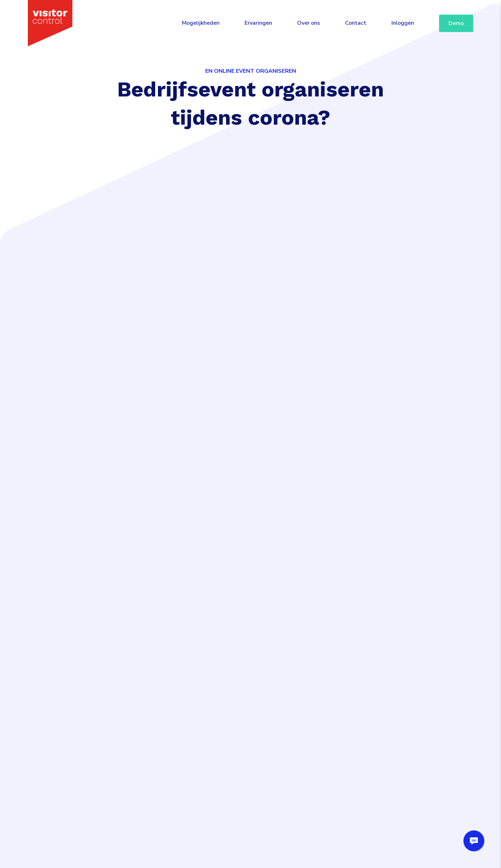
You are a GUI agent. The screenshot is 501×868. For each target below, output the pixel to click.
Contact (356, 23)
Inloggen (403, 23)
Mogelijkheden (201, 23)
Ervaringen (258, 23)
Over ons (309, 23)
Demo (456, 23)
